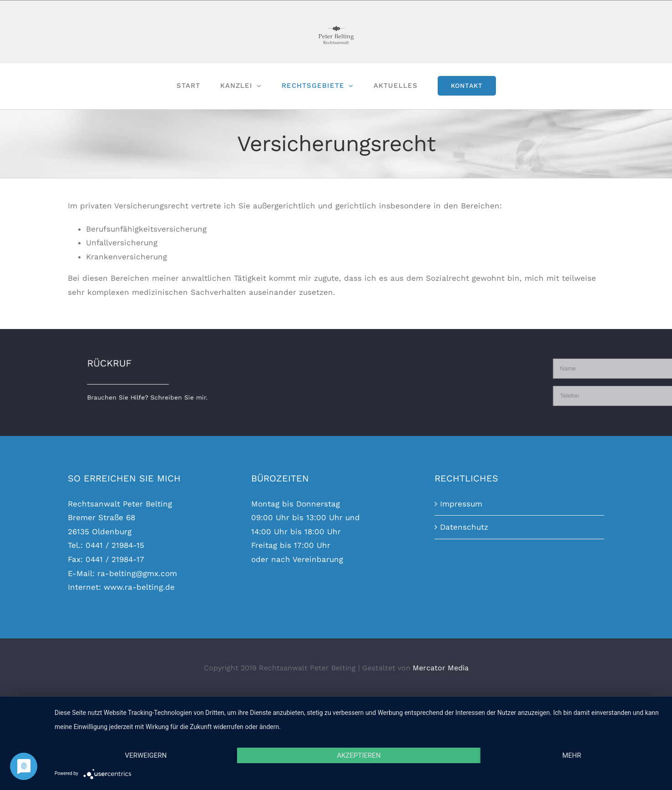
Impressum (461, 504)
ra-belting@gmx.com (137, 573)
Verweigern (146, 755)
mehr (572, 755)
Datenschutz (464, 527)
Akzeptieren (359, 755)
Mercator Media (441, 668)
